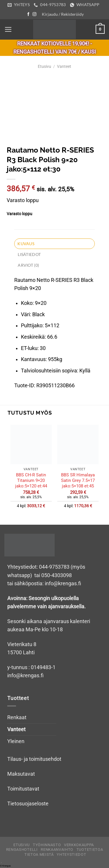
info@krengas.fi (25, 676)
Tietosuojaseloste (28, 804)
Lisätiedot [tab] (29, 254)
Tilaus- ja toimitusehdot (34, 759)
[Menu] (8, 29)
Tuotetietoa (90, 850)
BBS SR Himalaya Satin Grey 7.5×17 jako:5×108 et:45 (78, 481)
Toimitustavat (23, 789)
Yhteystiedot (71, 854)
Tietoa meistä (39, 854)
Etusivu (44, 66)
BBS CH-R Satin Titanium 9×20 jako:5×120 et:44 (31, 481)
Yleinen (16, 741)
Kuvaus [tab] (26, 244)
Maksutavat (21, 774)
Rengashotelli (22, 850)
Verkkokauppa (79, 845)
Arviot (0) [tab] (28, 265)
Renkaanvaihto (57, 850)
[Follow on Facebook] (28, 14)
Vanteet (64, 66)
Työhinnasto (47, 845)
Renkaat (17, 717)
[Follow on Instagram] (34, 14)
